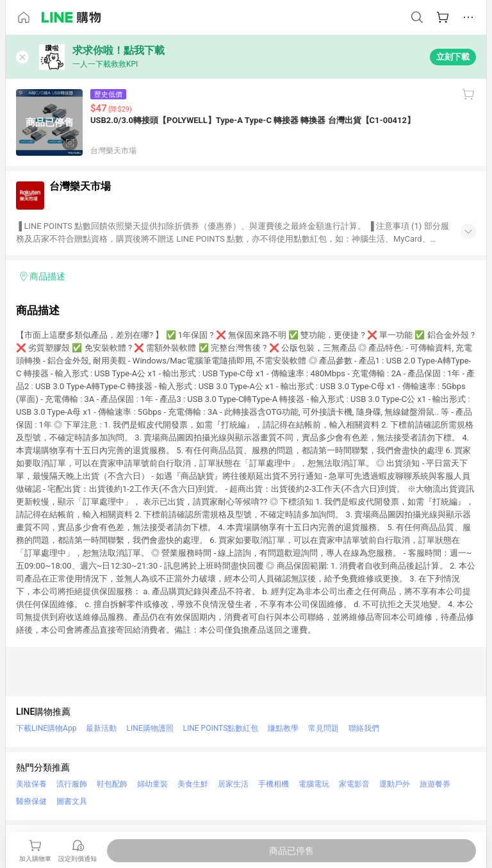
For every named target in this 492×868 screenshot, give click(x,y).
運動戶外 (395, 784)
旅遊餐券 (435, 784)
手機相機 (274, 784)
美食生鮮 (193, 784)
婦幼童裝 (152, 784)
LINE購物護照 (150, 728)
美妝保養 (31, 784)
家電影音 (354, 784)
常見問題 (324, 728)
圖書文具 (72, 801)
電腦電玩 (314, 784)
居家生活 (233, 784)
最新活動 (101, 728)
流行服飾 (72, 784)
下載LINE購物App (46, 728)
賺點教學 (283, 728)
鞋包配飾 (112, 784)
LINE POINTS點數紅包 (221, 728)
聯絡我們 (364, 728)
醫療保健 (31, 801)
